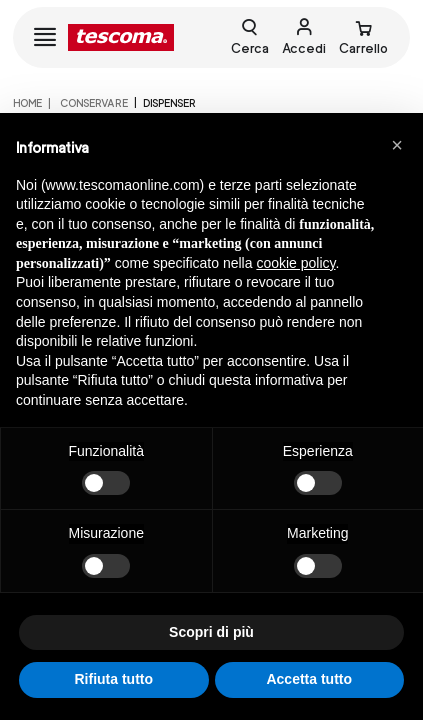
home (27, 103)
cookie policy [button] (295, 263)
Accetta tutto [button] (309, 679)
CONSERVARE (93, 103)
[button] (397, 145)
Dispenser (169, 103)
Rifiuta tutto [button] (113, 679)
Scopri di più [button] (211, 632)
